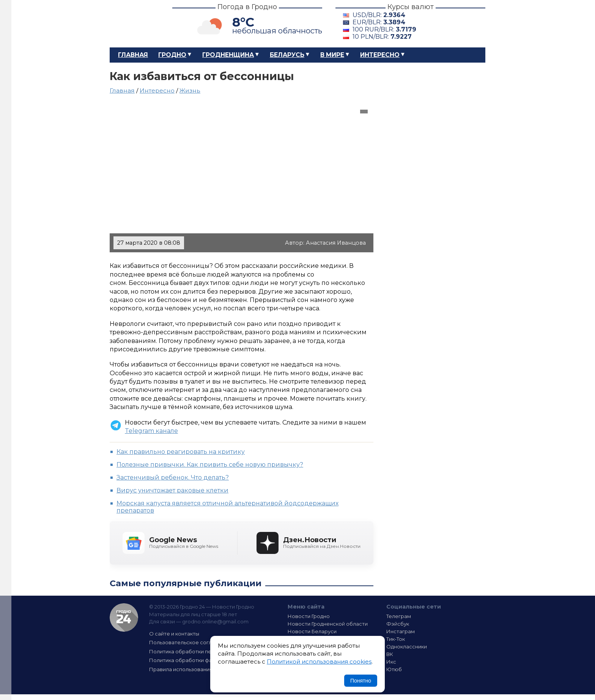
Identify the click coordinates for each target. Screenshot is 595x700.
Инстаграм (401, 631)
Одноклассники (407, 647)
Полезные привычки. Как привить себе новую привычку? (210, 465)
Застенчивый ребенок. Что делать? (173, 477)
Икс (391, 662)
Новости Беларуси (312, 631)
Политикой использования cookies (319, 661)
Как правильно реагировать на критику (181, 452)
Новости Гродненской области (328, 624)
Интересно (380, 55)
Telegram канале (151, 431)
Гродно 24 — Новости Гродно (124, 617)
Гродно (172, 55)
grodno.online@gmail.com (215, 621)
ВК (390, 654)
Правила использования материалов (197, 669)
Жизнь (190, 90)
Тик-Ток (396, 639)
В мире (332, 55)
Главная (133, 55)
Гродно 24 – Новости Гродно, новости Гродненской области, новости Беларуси (134, 24)
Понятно (361, 681)
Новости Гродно (309, 616)
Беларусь (287, 55)
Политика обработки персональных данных (206, 651)
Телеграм (399, 616)
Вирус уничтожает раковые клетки (172, 490)
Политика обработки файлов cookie (196, 660)
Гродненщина (228, 55)
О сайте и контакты (174, 634)
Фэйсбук (398, 624)
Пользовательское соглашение (190, 642)
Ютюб (394, 669)
